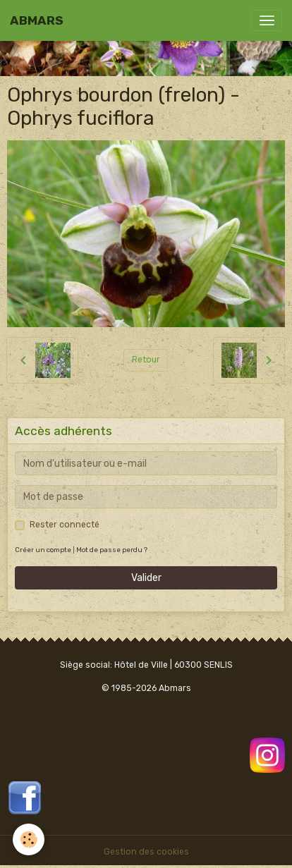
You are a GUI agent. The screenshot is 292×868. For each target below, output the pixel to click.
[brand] (37, 20)
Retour (146, 360)
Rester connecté (65, 525)
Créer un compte (43, 550)
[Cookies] (29, 839)
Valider (146, 578)
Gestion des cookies (146, 852)
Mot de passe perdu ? (112, 550)
